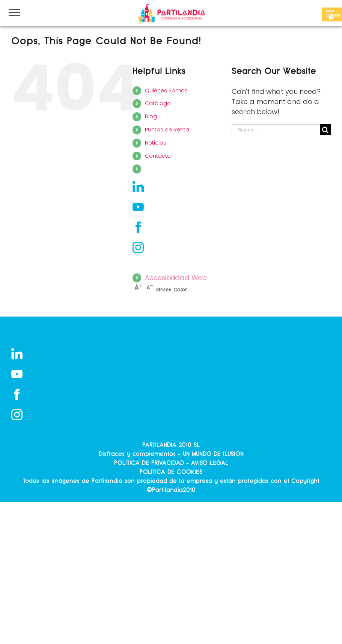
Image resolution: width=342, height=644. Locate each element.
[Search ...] (276, 130)
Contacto (158, 156)
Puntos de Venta (167, 130)
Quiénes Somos (166, 90)
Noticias (156, 143)
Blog (151, 116)
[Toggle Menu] (14, 13)
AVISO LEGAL (210, 463)
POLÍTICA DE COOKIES (171, 472)
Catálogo (158, 103)
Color (180, 290)
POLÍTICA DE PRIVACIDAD (149, 463)
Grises (164, 290)
